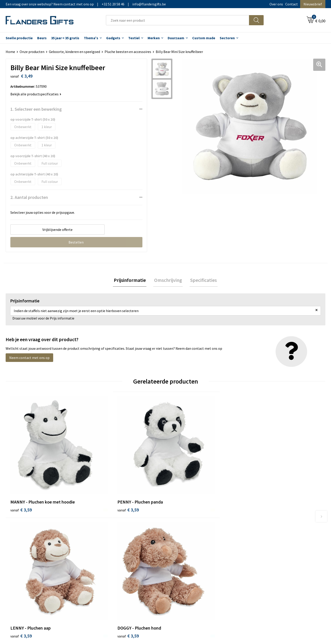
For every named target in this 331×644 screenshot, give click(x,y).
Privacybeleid (261, 539)
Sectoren (227, 38)
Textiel (134, 38)
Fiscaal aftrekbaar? (185, 539)
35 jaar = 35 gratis (65, 38)
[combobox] (178, 20)
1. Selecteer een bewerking (36, 109)
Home (10, 52)
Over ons (276, 4)
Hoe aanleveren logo (187, 552)
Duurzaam (176, 38)
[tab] (131, 281)
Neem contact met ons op (29, 358)
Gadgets (113, 38)
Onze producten (32, 52)
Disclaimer (259, 546)
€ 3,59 (21, 483)
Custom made (204, 38)
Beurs (42, 38)
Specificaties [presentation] (202, 281)
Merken (154, 38)
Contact (292, 4)
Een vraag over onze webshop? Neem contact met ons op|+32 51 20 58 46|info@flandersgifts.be (86, 4)
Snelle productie (19, 38)
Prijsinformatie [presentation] (131, 281)
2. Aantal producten (29, 197)
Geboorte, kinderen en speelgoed (74, 52)
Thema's (91, 38)
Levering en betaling (187, 532)
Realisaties (180, 525)
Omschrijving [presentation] (168, 281)
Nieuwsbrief (313, 4)
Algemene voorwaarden (269, 525)
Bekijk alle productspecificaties (36, 94)
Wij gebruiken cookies (267, 532)
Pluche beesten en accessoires (128, 52)
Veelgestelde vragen (107, 539)
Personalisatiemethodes (190, 546)
